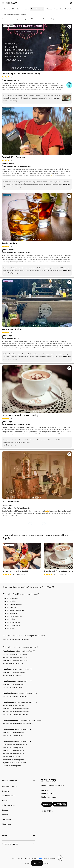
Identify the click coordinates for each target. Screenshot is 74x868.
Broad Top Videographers (11, 622)
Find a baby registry (51, 797)
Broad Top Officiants (9, 601)
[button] (69, 27)
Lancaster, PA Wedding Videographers (15, 696)
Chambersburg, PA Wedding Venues (15, 745)
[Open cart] (71, 3)
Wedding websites (9, 796)
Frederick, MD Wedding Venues (13, 751)
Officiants (49, 9)
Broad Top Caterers (9, 607)
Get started (47, 804)
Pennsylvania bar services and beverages (14, 15)
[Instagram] (50, 811)
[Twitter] (48, 811)
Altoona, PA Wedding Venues (12, 766)
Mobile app (6, 824)
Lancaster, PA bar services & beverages (16, 640)
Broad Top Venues (9, 628)
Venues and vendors (10, 786)
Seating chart (7, 819)
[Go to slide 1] (34, 70)
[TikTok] (53, 811)
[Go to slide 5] (40, 70)
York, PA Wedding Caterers (12, 675)
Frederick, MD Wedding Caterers (14, 672)
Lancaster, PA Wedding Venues (13, 748)
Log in (45, 790)
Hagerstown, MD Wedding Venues (14, 763)
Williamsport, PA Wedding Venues (14, 760)
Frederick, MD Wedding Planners (14, 684)
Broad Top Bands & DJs (10, 613)
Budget (5, 810)
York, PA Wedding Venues (11, 757)
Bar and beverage (37, 9)
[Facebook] (42, 811)
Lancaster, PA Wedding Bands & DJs (15, 654)
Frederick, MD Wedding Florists (13, 733)
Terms (20, 858)
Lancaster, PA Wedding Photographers (15, 715)
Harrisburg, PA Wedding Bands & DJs (15, 657)
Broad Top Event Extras (10, 598)
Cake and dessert (23, 9)
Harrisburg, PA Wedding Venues (13, 754)
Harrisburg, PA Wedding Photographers (16, 712)
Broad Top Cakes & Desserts (12, 604)
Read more (57, 98)
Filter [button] (37, 863)
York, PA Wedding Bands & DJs (13, 663)
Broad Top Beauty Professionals (13, 610)
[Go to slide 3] (37, 70)
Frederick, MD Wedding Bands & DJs (15, 660)
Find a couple (48, 794)
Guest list (6, 791)
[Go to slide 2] (35, 70)
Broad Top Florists (9, 619)
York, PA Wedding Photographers (14, 706)
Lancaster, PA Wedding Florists (13, 736)
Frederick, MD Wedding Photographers (16, 709)
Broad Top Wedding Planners (12, 616)
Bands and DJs (9, 9)
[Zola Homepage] (11, 3)
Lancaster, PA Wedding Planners (13, 687)
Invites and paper (9, 805)
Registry (5, 800)
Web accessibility (50, 858)
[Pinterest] (45, 811)
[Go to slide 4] (39, 70)
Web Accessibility (0, 0)
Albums (5, 815)
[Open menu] (3, 3)
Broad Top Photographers (11, 625)
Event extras (59, 9)
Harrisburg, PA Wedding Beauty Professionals (18, 724)
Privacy (13, 858)
